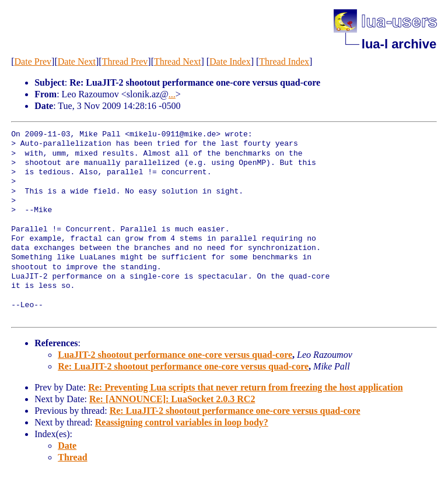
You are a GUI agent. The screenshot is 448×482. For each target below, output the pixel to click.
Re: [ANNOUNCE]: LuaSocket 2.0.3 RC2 (172, 399)
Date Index (230, 61)
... (172, 94)
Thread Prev (125, 61)
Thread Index (284, 61)
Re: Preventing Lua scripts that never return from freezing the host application (245, 387)
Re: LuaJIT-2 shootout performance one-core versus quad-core (183, 366)
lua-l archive (399, 44)
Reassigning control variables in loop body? (182, 422)
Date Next (77, 61)
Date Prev (33, 61)
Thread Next (177, 61)
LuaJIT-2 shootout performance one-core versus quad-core (175, 355)
